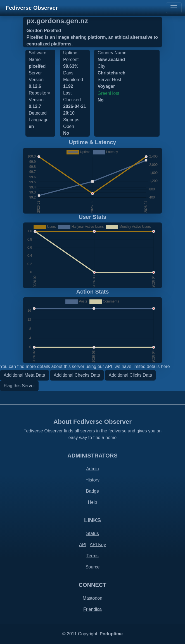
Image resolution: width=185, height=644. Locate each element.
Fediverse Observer (32, 8)
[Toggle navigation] (174, 8)
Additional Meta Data (24, 375)
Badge (92, 491)
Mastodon (92, 598)
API (83, 545)
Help (93, 502)
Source (93, 567)
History (92, 480)
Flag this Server (19, 386)
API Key (98, 545)
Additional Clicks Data (131, 375)
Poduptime (111, 634)
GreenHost (108, 93)
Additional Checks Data (77, 375)
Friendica (92, 609)
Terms (92, 556)
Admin (92, 469)
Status (92, 533)
